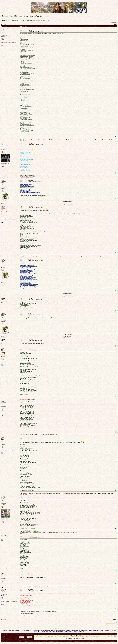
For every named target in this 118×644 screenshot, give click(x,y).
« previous (112, 22)
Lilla (2, 143)
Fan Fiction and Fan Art (31, 20)
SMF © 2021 (74, 634)
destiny (3, 180)
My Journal (23, 534)
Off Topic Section (22, 20)
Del (41, 20)
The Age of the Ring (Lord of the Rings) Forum (9, 20)
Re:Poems (31, 30)
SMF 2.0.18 (68, 634)
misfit (2, 349)
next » (116, 22)
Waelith (44, 20)
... (2, 25)
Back (75, 641)
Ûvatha (3, 30)
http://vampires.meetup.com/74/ (26, 615)
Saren (3, 402)
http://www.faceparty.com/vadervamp (27, 613)
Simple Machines (81, 634)
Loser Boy (4, 497)
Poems (48, 20)
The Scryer (4, 589)
